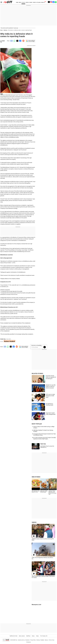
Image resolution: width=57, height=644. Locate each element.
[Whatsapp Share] (14, 41)
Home (1, 30)
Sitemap (38, 640)
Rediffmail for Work (14, 636)
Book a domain (22, 636)
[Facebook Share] (20, 41)
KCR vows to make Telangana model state (50, 396)
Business (6, 30)
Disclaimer (28, 640)
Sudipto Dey (3, 339)
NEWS (20, 2)
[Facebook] (53, 2)
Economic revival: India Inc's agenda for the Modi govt (51, 377)
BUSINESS (23, 2)
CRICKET (31, 2)
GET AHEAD (39, 2)
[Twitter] (49, 2)
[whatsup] (56, 2)
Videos (37, 636)
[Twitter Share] (17, 41)
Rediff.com (15, 640)
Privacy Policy (33, 640)
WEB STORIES (36, 477)
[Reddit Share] (23, 41)
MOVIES (27, 2)
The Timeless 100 (44, 636)
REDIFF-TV (43, 2)
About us (47, 640)
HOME (17, 2)
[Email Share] (11, 41)
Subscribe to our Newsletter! (36, 345)
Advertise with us (21, 640)
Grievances (29, 642)
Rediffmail (28, 636)
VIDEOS (34, 522)
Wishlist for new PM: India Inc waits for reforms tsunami (51, 386)
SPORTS (34, 2)
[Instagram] (51, 2)
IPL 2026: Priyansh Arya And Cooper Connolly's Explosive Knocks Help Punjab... (45, 438)
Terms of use (52, 640)
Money (33, 636)
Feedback (42, 640)
